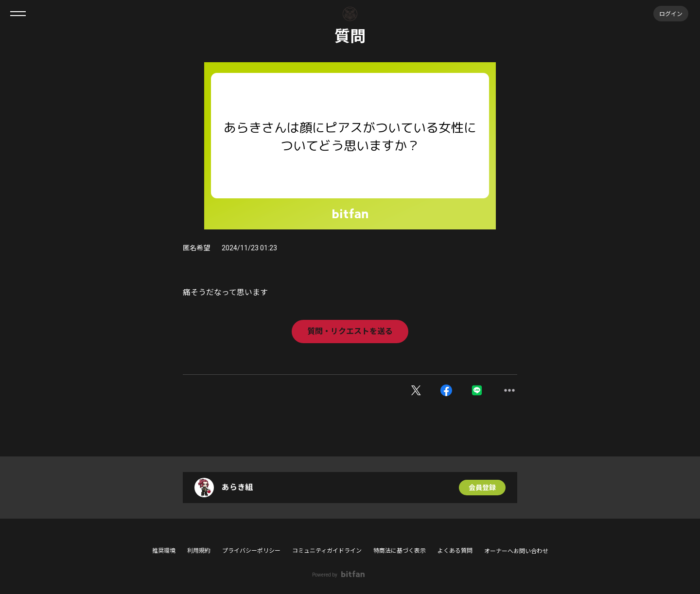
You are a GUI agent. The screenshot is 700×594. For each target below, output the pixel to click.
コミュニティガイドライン (327, 551)
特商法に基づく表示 (400, 551)
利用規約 (199, 551)
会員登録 (482, 488)
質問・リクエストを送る (350, 331)
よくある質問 (455, 551)
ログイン (671, 13)
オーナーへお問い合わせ (516, 551)
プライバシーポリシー (251, 551)
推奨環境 (164, 551)
